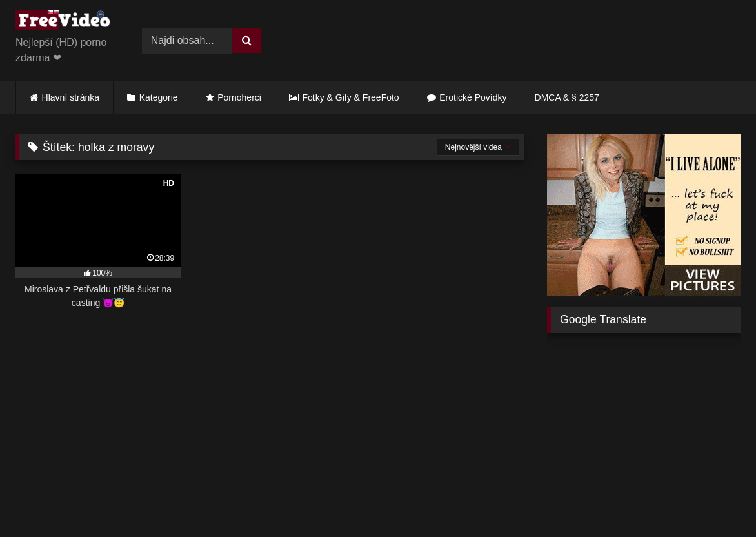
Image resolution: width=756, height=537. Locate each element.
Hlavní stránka (71, 97)
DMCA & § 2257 (567, 97)
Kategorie (159, 97)
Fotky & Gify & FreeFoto (351, 97)
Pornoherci (239, 97)
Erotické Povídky (473, 97)
